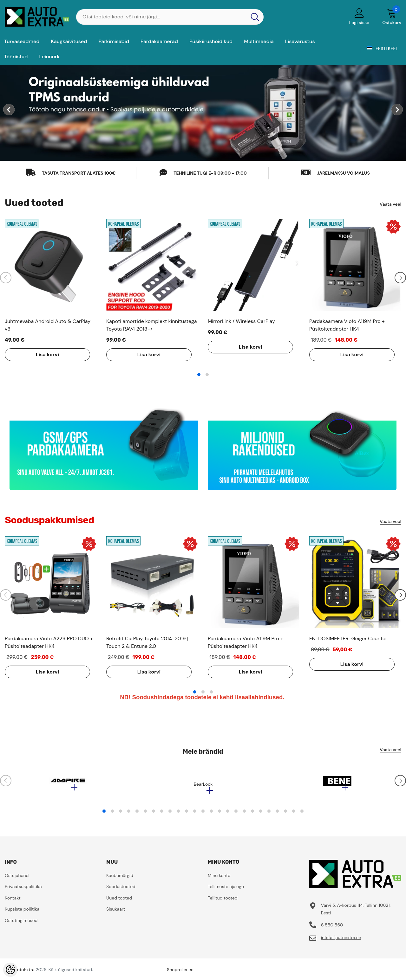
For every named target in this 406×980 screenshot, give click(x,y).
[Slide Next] (400, 278)
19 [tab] (252, 814)
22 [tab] (277, 814)
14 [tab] (211, 814)
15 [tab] (219, 814)
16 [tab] (228, 814)
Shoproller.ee (180, 973)
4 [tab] (129, 814)
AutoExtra (24, 973)
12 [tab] (195, 814)
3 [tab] (211, 692)
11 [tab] (187, 814)
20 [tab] (261, 814)
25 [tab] (302, 814)
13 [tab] (203, 814)
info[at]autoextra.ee (341, 941)
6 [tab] (145, 814)
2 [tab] (207, 375)
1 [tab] (199, 375)
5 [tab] (137, 814)
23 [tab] (285, 814)
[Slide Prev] (6, 278)
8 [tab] (162, 814)
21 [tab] (269, 814)
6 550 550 (332, 928)
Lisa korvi (43, 355)
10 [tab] (178, 814)
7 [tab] (154, 814)
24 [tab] (294, 814)
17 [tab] (236, 814)
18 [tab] (244, 814)
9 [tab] (170, 814)
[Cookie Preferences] (10, 970)
